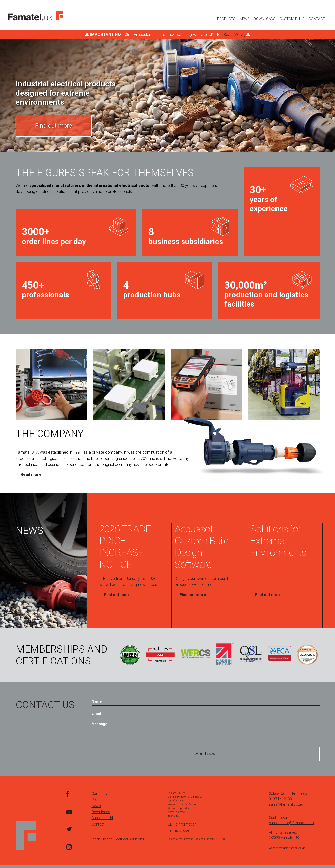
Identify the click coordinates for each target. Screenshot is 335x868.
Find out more (54, 126)
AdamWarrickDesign (294, 851)
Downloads (265, 19)
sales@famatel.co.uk (286, 807)
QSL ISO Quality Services (251, 654)
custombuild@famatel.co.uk (292, 826)
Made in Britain (225, 654)
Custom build (102, 821)
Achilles (160, 654)
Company (100, 797)
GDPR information (182, 827)
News (245, 19)
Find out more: (118, 595)
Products (226, 19)
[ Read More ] (233, 35)
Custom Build (292, 19)
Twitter (69, 832)
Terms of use (178, 833)
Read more (31, 475)
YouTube (69, 815)
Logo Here (35, 16)
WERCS (195, 654)
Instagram (69, 850)
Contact (317, 19)
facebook (69, 797)
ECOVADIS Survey (307, 654)
